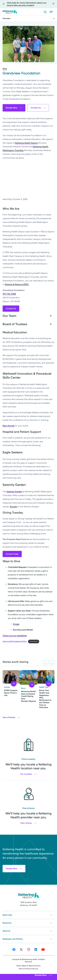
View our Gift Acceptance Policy (15, 641)
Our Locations (29, 774)
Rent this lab (9, 426)
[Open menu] (52, 12)
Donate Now (14, 108)
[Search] (45, 12)
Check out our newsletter (15, 636)
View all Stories (11, 717)
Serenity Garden (14, 492)
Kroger (16, 624)
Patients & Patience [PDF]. (17, 284)
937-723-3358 (9, 294)
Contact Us (38, 108)
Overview (29, 19)
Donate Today (12, 554)
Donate (13, 507)
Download (34, 641)
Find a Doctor (28, 823)
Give (5, 69)
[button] (46, 661)
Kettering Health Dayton (26, 143)
